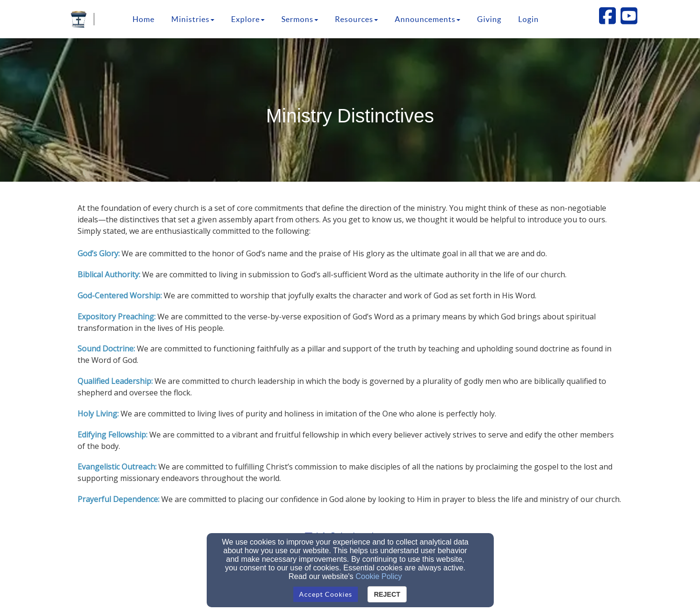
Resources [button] (356, 19)
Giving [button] (489, 19)
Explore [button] (248, 19)
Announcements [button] (428, 19)
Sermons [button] (300, 19)
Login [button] (528, 19)
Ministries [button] (193, 19)
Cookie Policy (379, 576)
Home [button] (144, 19)
